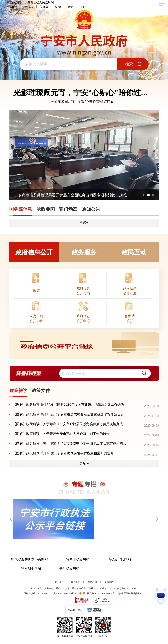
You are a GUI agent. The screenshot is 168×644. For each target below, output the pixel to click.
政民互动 (134, 252)
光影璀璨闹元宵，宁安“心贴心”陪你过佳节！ (84, 101)
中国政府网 (14, 2)
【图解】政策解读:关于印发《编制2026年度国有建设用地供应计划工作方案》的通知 (71, 405)
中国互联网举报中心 (130, 593)
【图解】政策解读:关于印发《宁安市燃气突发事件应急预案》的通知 (63, 453)
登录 (70, 7)
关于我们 (59, 582)
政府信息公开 (34, 252)
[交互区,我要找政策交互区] (84, 373)
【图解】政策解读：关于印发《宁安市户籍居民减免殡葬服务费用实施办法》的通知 (71, 424)
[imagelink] (84, 346)
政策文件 (41, 391)
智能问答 (12, 7)
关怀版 (44, 7)
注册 (82, 7)
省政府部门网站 (119, 559)
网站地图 (109, 582)
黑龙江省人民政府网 (41, 2)
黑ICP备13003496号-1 (65, 593)
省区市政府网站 (78, 559)
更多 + (84, 463)
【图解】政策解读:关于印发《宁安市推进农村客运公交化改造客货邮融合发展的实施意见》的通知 (71, 414)
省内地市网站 (31, 568)
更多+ (84, 223)
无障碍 (29, 7)
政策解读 (18, 391)
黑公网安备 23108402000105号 (97, 593)
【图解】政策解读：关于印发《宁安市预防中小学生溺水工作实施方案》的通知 (71, 443)
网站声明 (92, 582)
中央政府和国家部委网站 (30, 559)
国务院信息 (21, 209)
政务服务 (84, 252)
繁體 (58, 7)
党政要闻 (46, 209)
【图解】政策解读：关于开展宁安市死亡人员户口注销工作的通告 (61, 434)
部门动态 (68, 209)
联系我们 (76, 582)
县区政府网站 (69, 568)
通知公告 (91, 209)
